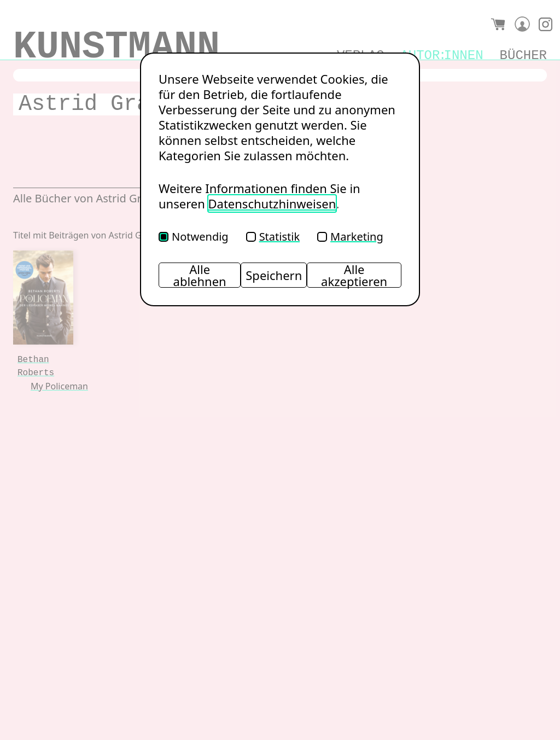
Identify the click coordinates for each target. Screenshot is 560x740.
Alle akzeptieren (354, 275)
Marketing (350, 237)
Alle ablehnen (200, 275)
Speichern (274, 275)
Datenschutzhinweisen (272, 203)
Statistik (273, 237)
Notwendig (194, 237)
